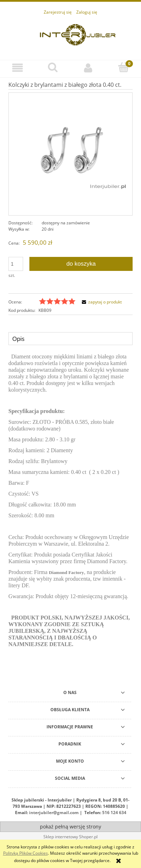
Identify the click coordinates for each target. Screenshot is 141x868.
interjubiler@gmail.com (54, 813)
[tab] (70, 338)
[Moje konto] (88, 68)
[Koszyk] (123, 67)
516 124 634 (114, 813)
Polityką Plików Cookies (26, 853)
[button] (18, 68)
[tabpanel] (70, 506)
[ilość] (16, 264)
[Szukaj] (53, 67)
